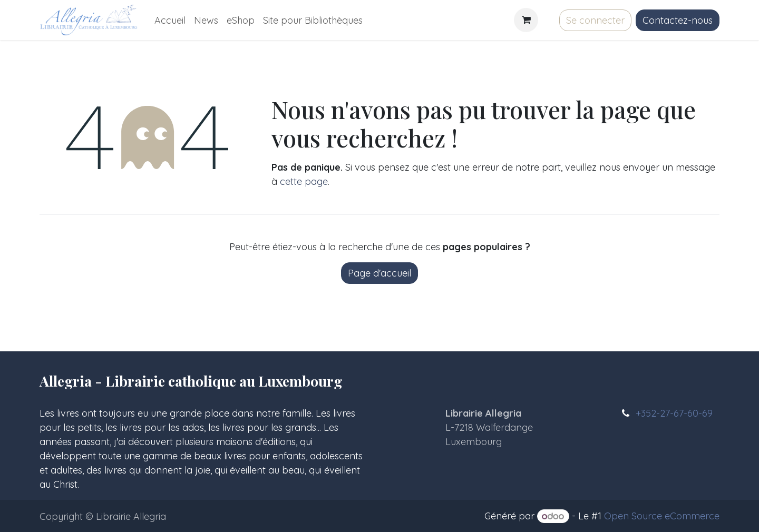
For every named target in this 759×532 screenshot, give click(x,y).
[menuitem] (170, 20)
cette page (304, 181)
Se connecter (595, 20)
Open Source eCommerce (662, 516)
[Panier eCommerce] (526, 20)
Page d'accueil (379, 273)
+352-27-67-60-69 (674, 413)
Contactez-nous (678, 20)
